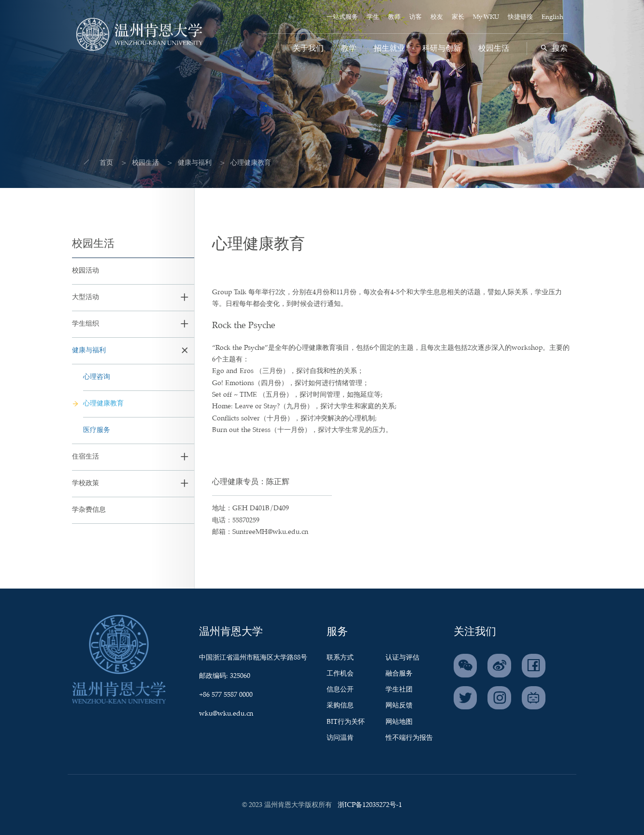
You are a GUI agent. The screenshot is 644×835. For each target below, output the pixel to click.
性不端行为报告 (409, 738)
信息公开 (340, 690)
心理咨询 (97, 377)
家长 (458, 17)
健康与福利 (188, 163)
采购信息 (340, 705)
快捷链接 (520, 17)
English (552, 17)
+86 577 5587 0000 (226, 695)
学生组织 (86, 324)
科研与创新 (442, 49)
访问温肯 (340, 738)
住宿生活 (86, 457)
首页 (100, 163)
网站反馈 (399, 705)
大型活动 (86, 297)
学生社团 (399, 690)
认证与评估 (402, 658)
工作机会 (340, 674)
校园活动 (86, 271)
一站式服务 (342, 17)
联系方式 (340, 658)
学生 (373, 17)
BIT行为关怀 (346, 722)
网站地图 (399, 722)
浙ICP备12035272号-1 (370, 805)
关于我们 (308, 49)
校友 (437, 17)
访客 (415, 17)
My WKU (486, 17)
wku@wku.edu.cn (226, 714)
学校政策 (86, 483)
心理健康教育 (103, 403)
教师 (394, 17)
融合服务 (399, 674)
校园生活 (494, 49)
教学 (349, 49)
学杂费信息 (89, 510)
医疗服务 (97, 430)
